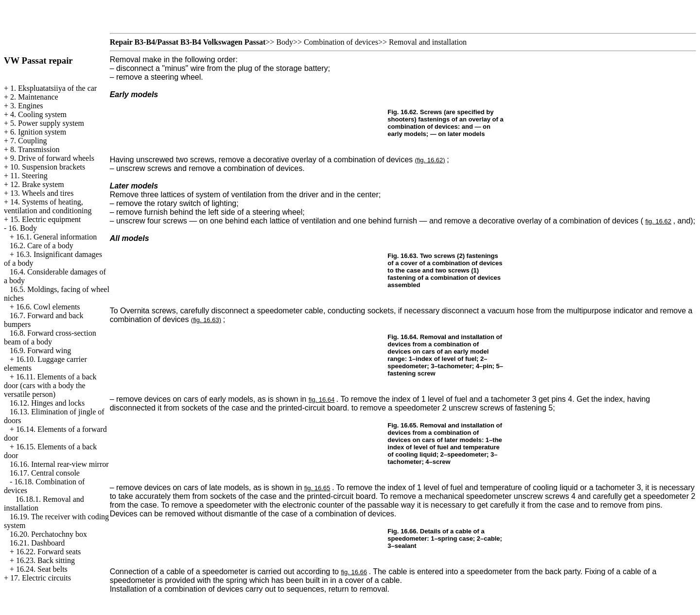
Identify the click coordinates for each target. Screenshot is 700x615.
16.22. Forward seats (48, 552)
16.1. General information (56, 237)
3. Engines (27, 106)
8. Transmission (35, 149)
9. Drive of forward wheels (52, 158)
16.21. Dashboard (37, 543)
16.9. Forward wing (40, 350)
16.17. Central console (45, 473)
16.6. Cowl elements (48, 307)
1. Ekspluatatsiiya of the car (53, 88)
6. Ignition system (38, 132)
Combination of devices (341, 42)
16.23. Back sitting (45, 560)
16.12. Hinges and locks (47, 403)
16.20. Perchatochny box (48, 534)
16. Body (23, 228)
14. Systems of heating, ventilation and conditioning (48, 206)
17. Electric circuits (41, 578)
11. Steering (29, 176)
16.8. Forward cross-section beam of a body (50, 337)
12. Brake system (37, 184)
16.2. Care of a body (42, 246)
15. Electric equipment (45, 219)
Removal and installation (428, 42)
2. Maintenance (34, 97)
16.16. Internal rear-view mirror (59, 464)
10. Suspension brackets (48, 167)
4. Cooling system (38, 114)
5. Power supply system (47, 123)
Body (285, 42)
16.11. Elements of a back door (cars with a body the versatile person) (50, 385)
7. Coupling (29, 141)
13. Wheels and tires (42, 193)
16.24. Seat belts (42, 569)
